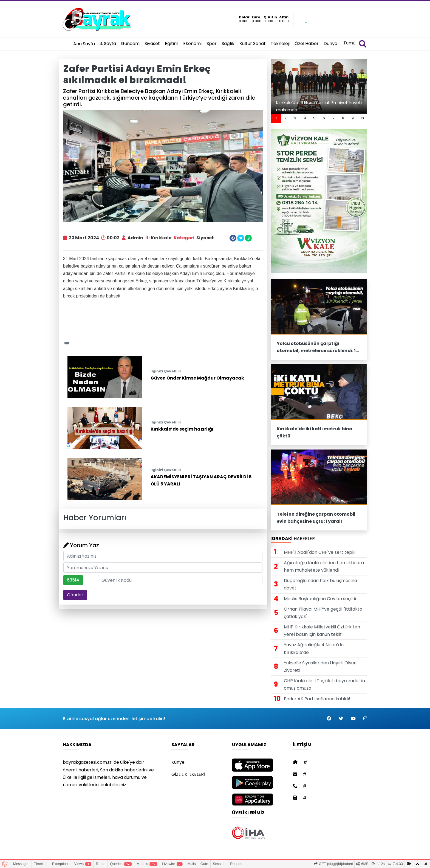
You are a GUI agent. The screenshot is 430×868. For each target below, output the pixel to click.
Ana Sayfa (84, 44)
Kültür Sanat (253, 43)
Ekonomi (192, 43)
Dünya (330, 43)
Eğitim (172, 43)
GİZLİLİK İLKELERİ (188, 774)
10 (362, 118)
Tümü (349, 43)
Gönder (75, 595)
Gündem (130, 43)
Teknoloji (280, 43)
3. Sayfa (108, 43)
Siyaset (152, 43)
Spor (212, 43)
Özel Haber (307, 43)
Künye (178, 762)
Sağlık (228, 43)
